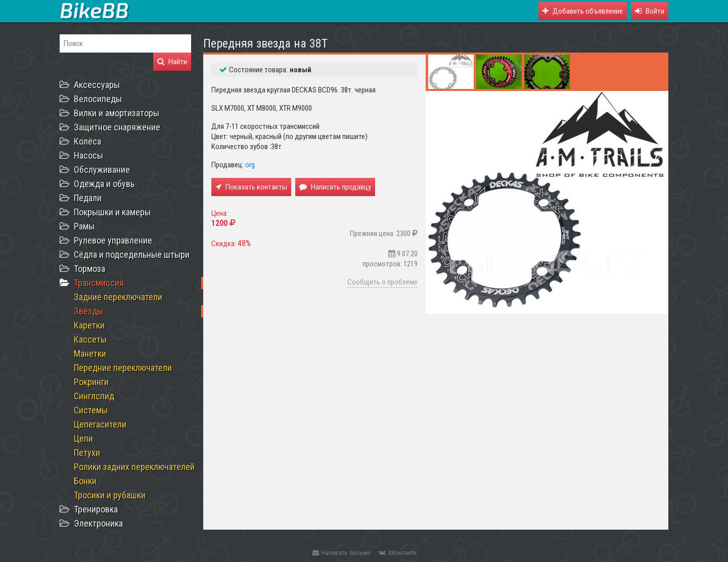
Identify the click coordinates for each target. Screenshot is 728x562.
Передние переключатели (123, 368)
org (250, 165)
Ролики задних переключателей (134, 467)
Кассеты (90, 339)
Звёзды (88, 311)
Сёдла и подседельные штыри (132, 254)
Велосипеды (98, 99)
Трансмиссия (99, 283)
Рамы (84, 226)
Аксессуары (97, 85)
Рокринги (91, 382)
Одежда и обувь (104, 184)
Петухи (87, 453)
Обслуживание (102, 170)
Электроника (98, 523)
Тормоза (89, 269)
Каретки (89, 325)
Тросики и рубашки (110, 495)
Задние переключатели (118, 297)
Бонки (85, 481)
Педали (88, 198)
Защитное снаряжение (117, 127)
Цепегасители (100, 424)
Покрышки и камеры (112, 212)
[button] (650, 11)
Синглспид (94, 396)
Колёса (87, 141)
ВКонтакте (397, 553)
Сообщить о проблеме (382, 282)
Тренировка (96, 509)
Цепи (83, 438)
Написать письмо (342, 553)
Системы (91, 410)
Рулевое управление (113, 240)
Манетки (90, 354)
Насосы (88, 155)
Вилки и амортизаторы (117, 113)
